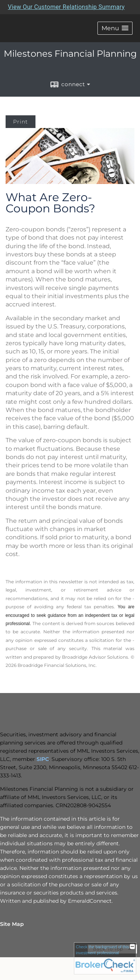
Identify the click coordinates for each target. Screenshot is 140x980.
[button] (115, 28)
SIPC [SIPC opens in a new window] (43, 759)
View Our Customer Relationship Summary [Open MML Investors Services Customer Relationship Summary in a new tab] (66, 7)
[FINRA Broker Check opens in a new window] (105, 958)
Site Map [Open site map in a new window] (12, 924)
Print (21, 122)
